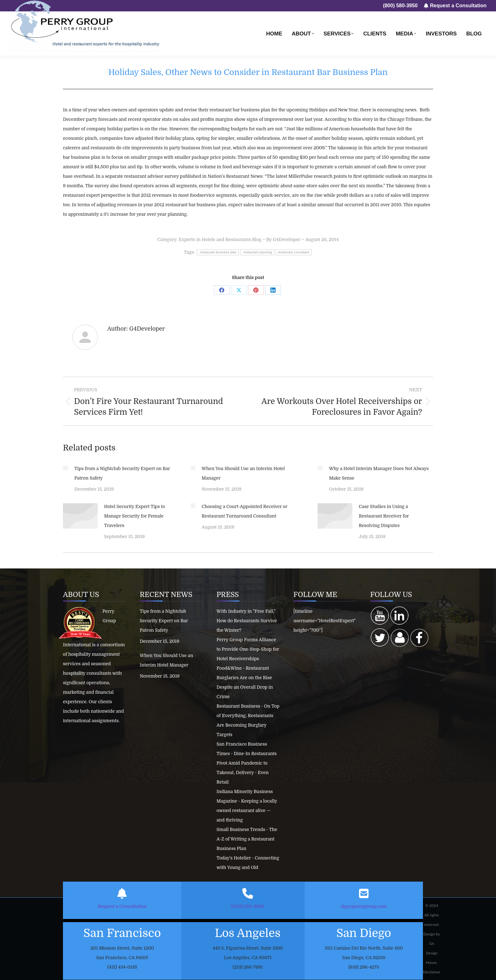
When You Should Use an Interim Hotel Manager (243, 473)
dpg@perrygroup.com (364, 906)
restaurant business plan (218, 252)
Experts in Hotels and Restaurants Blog (220, 239)
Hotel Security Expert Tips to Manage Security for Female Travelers (135, 516)
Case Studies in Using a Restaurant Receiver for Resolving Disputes (384, 516)
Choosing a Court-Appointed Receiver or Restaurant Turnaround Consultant (245, 511)
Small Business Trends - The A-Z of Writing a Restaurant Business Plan (247, 839)
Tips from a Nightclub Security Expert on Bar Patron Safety (122, 473)
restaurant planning (257, 252)
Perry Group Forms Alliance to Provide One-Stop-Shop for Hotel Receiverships (248, 649)
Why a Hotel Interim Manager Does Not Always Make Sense (379, 473)
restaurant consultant (294, 252)
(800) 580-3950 (248, 906)
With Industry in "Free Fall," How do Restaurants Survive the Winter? (247, 621)
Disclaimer (432, 972)
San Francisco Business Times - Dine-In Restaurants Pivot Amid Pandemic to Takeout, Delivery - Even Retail (247, 763)
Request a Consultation (122, 906)
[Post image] (65, 468)
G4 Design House (432, 953)
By (283, 239)
